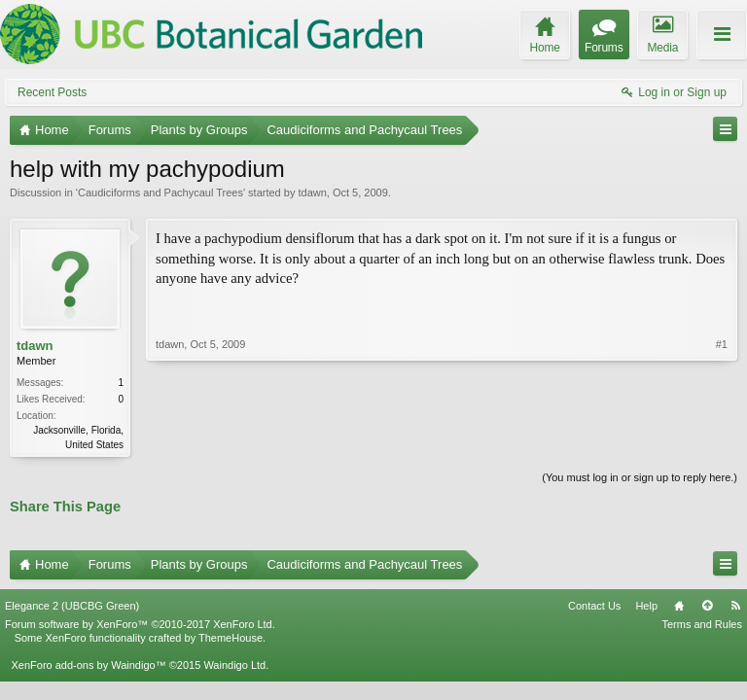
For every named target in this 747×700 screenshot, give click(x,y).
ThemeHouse (231, 638)
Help (646, 606)
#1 (722, 344)
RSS (735, 606)
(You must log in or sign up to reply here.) (640, 477)
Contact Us (594, 606)
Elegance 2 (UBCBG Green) (72, 606)
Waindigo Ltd (234, 665)
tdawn (312, 192)
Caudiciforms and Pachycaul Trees (160, 192)
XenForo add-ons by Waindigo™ (88, 665)
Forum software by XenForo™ (140, 624)
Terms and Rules (702, 624)
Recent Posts (52, 92)
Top (707, 606)
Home (679, 606)
